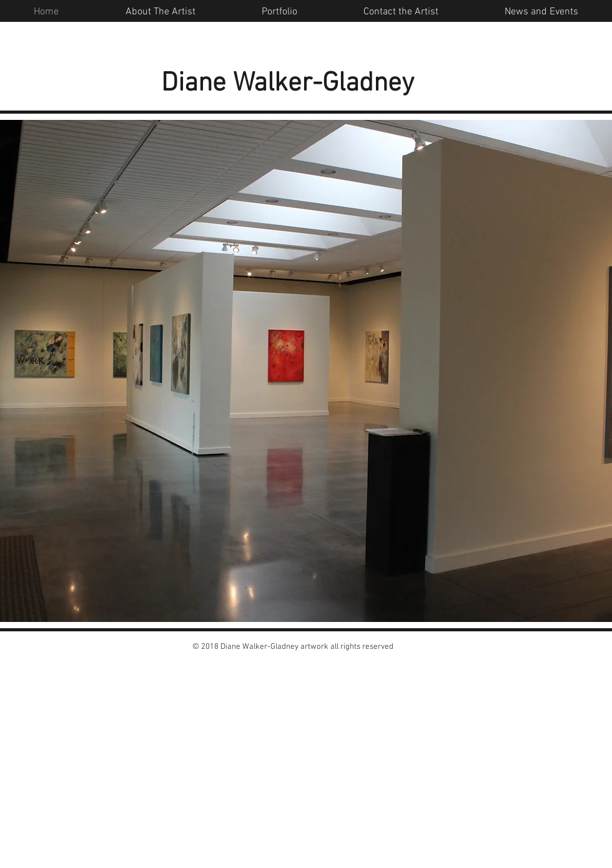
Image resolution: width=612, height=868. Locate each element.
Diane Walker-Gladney (288, 84)
